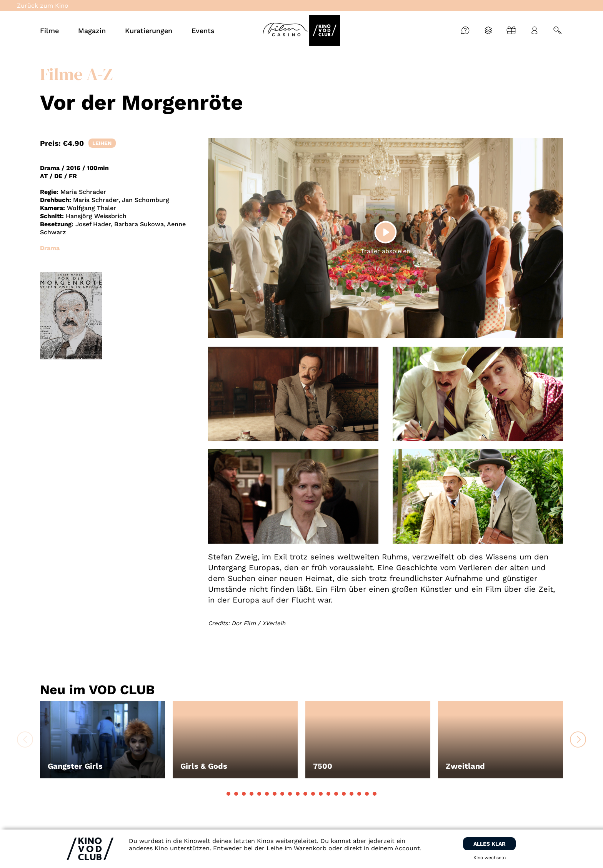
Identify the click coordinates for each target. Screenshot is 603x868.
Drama (50, 248)
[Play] (385, 232)
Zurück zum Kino (43, 6)
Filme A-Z (76, 74)
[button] (228, 794)
